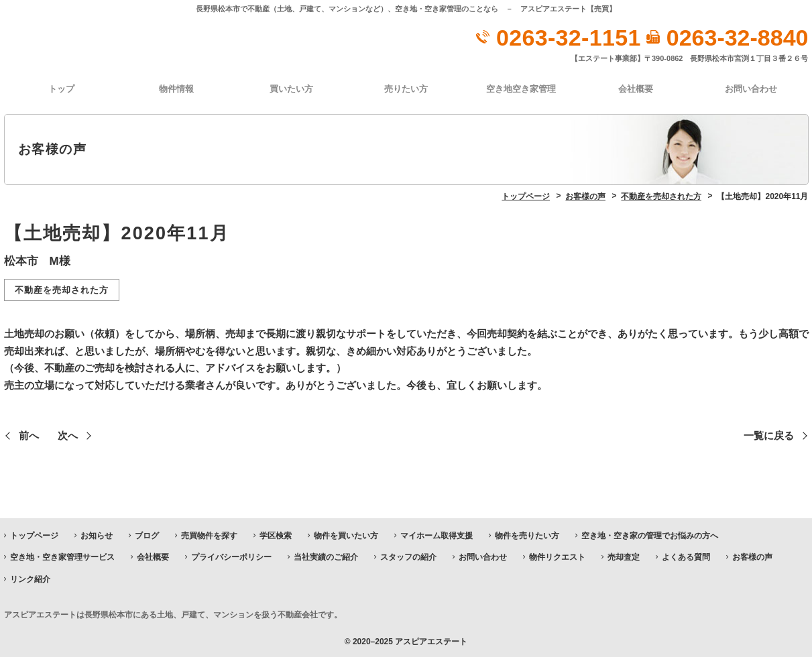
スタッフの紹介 (408, 556)
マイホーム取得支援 (437, 535)
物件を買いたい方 (346, 535)
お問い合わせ (751, 88)
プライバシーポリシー (231, 556)
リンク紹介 (30, 578)
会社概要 (636, 88)
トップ (61, 88)
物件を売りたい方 (527, 535)
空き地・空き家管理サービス (62, 556)
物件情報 (176, 88)
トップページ (34, 535)
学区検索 (276, 535)
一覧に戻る (769, 435)
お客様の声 (752, 556)
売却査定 (624, 556)
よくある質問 (686, 556)
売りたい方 (406, 88)
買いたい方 (291, 88)
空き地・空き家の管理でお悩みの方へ (650, 535)
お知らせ (97, 535)
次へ (68, 435)
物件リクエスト (557, 556)
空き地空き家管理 (521, 88)
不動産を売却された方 (62, 289)
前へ (29, 435)
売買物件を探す (209, 535)
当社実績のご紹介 (326, 556)
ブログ (147, 535)
